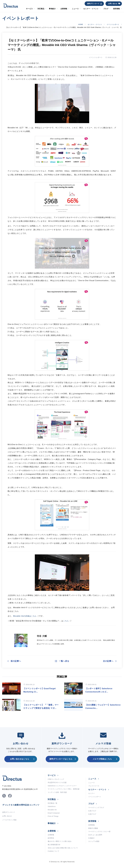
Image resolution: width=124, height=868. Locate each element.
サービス (29, 9)
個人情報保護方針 (54, 845)
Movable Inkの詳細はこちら (25, 616)
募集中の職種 (93, 828)
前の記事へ (16, 661)
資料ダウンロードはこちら (61, 759)
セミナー (91, 793)
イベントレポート (113, 24)
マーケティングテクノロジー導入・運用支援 (64, 789)
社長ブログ (92, 811)
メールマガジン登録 (9, 820)
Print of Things (53, 816)
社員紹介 (91, 838)
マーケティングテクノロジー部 (99, 831)
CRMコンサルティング (56, 779)
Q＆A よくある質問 (95, 835)
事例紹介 (52, 9)
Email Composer (54, 813)
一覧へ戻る (64, 661)
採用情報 (116, 9)
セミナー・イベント (91, 9)
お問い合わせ (113, 4)
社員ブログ (92, 814)
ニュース (75, 9)
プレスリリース (94, 786)
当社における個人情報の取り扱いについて (63, 848)
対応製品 (41, 9)
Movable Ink (52, 810)
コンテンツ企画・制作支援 (57, 792)
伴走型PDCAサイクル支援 (57, 782)
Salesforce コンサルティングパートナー (62, 786)
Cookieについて (53, 851)
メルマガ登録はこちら (102, 759)
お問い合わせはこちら (20, 759)
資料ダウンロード (93, 4)
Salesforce (52, 806)
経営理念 (51, 838)
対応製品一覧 (52, 803)
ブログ (106, 9)
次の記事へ (108, 661)
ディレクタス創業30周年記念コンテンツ (21, 805)
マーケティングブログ (96, 808)
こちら (66, 621)
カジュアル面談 (94, 841)
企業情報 (64, 9)
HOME (81, 24)
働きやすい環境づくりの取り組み (60, 841)
